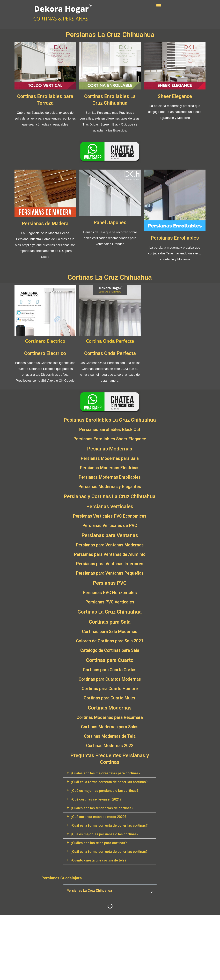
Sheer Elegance (175, 96)
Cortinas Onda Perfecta (110, 353)
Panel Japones (110, 222)
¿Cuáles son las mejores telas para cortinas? (105, 773)
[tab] (110, 773)
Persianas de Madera (45, 223)
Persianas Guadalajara (61, 878)
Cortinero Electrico (45, 353)
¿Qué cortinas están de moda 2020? (98, 816)
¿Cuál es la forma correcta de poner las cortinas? (109, 782)
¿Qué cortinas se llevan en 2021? (96, 799)
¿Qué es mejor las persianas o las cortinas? (104, 790)
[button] (159, 6)
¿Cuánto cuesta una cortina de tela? (98, 860)
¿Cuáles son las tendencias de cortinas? (102, 808)
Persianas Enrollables (175, 238)
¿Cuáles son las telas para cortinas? (99, 843)
